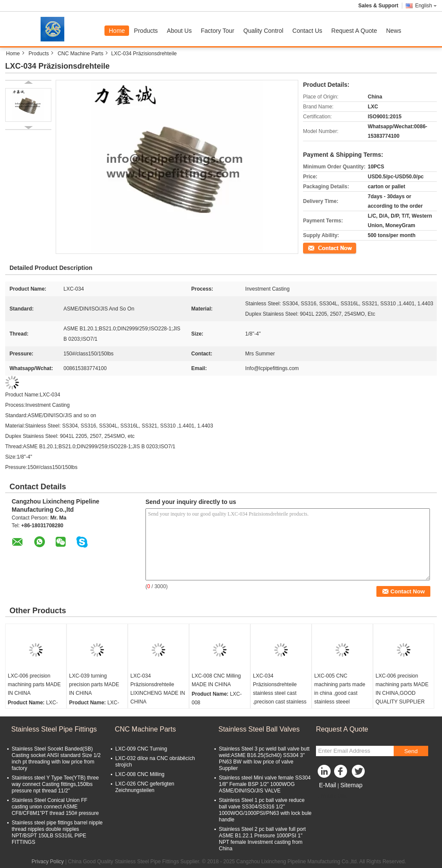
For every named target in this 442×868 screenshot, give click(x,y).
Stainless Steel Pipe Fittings (54, 729)
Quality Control (264, 31)
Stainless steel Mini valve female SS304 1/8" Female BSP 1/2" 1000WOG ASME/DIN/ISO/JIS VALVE (265, 784)
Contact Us (307, 31)
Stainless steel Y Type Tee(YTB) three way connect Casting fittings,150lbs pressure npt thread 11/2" (55, 784)
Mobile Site (331, 796)
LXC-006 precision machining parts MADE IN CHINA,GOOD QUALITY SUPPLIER (402, 689)
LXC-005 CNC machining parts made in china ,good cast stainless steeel (340, 689)
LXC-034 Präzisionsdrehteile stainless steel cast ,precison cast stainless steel (280, 693)
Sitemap (351, 785)
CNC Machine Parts (80, 54)
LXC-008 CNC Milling (140, 774)
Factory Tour (218, 31)
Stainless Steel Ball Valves (259, 729)
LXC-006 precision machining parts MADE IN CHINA (34, 684)
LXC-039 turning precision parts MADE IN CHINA (94, 684)
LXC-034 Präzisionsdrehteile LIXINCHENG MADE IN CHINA (158, 689)
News (393, 31)
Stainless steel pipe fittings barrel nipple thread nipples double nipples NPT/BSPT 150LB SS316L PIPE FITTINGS (57, 832)
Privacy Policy (48, 862)
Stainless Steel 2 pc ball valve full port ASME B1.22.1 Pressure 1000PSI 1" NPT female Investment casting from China (262, 839)
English (426, 6)
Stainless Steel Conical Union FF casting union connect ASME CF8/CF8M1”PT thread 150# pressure (55, 807)
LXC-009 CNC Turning (141, 749)
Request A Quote (354, 31)
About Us (180, 31)
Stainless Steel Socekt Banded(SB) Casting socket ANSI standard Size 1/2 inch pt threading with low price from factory (56, 759)
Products (146, 31)
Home (117, 31)
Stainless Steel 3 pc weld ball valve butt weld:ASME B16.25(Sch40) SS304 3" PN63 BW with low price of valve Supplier (264, 759)
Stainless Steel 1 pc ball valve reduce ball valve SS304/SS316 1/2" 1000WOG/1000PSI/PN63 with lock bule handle (265, 810)
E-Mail (328, 785)
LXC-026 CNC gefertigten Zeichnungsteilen (145, 787)
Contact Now (318, 247)
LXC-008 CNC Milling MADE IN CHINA (216, 680)
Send (411, 751)
